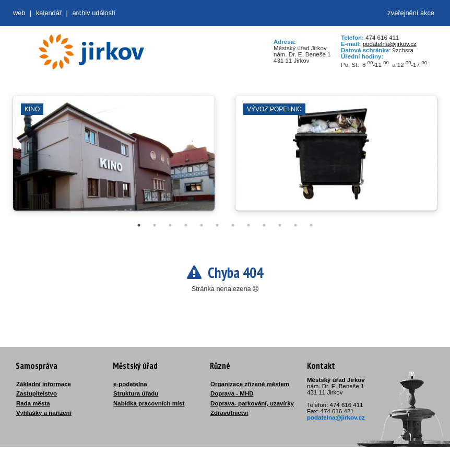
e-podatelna (130, 384)
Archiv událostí (94, 13)
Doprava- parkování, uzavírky (252, 403)
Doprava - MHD (232, 393)
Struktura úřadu (136, 393)
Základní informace (44, 384)
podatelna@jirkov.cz (390, 44)
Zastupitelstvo (37, 393)
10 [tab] (280, 225)
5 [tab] (202, 225)
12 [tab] (311, 225)
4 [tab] (186, 225)
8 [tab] (248, 225)
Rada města (33, 403)
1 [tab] (139, 225)
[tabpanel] (114, 158)
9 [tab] (264, 225)
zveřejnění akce (411, 13)
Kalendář (49, 13)
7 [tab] (233, 225)
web (19, 13)
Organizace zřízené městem (250, 384)
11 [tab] (295, 225)
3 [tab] (170, 225)
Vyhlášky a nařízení (44, 413)
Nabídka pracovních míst (149, 403)
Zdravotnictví (229, 413)
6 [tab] (217, 225)
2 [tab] (155, 225)
